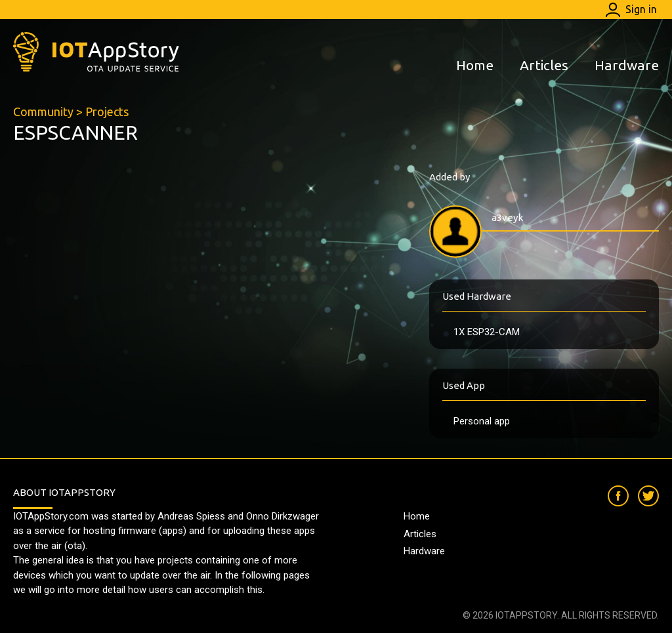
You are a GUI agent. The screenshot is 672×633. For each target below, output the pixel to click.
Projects (107, 112)
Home (475, 65)
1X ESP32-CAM (487, 332)
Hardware (627, 65)
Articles (544, 65)
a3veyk (507, 217)
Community (43, 112)
